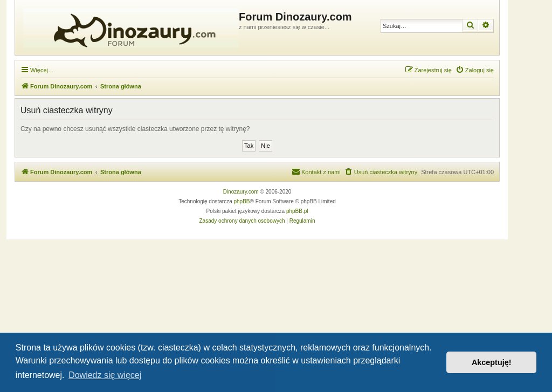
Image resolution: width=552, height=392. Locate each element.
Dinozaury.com (241, 192)
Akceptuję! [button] (492, 362)
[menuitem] (475, 70)
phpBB (242, 201)
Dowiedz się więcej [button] (105, 375)
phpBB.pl (297, 211)
